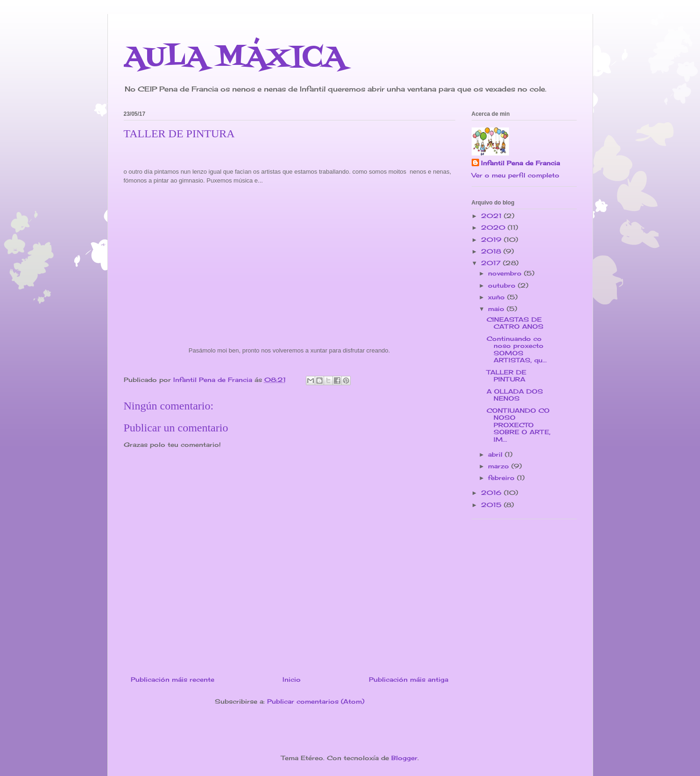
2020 (494, 227)
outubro (503, 285)
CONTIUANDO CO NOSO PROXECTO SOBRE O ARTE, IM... (519, 425)
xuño (498, 297)
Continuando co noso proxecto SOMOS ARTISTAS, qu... (517, 349)
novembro (506, 273)
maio (497, 309)
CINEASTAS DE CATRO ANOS (515, 323)
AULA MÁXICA (235, 58)
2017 (492, 263)
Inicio (292, 679)
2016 (492, 493)
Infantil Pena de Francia (520, 163)
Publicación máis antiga (409, 679)
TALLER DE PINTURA (506, 376)
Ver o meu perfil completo (516, 175)
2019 (492, 240)
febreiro (502, 478)
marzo (500, 466)
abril (496, 454)
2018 (492, 251)
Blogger (404, 758)
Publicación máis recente (173, 679)
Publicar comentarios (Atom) (316, 701)
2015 (492, 505)
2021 (492, 216)
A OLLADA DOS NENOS (515, 395)
